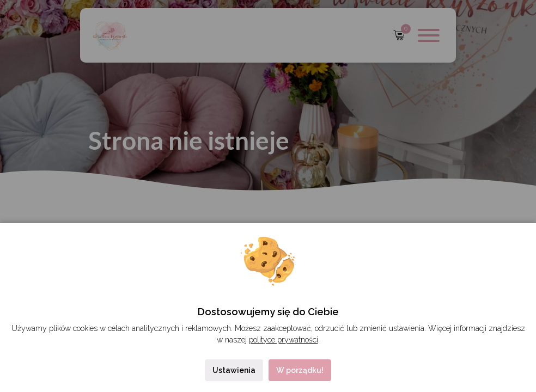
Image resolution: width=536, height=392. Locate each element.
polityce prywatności (284, 340)
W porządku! (300, 370)
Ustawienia (234, 370)
